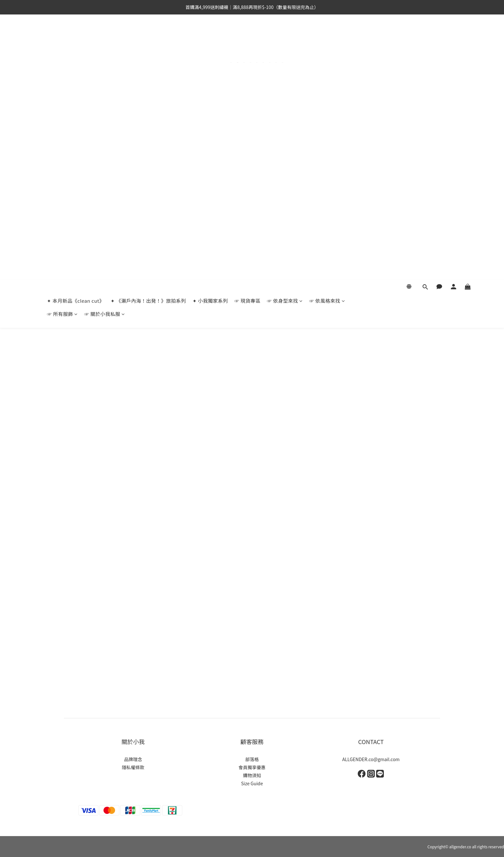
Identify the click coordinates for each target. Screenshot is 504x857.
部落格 (252, 759)
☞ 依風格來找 (327, 35)
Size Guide (252, 783)
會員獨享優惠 (252, 767)
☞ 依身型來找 (285, 35)
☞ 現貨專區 (247, 35)
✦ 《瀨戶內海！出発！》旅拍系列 (148, 35)
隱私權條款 (133, 767)
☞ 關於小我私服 (105, 48)
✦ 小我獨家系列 (210, 35)
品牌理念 (133, 759)
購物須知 (252, 775)
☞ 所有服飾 (62, 48)
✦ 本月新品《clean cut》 (76, 35)
